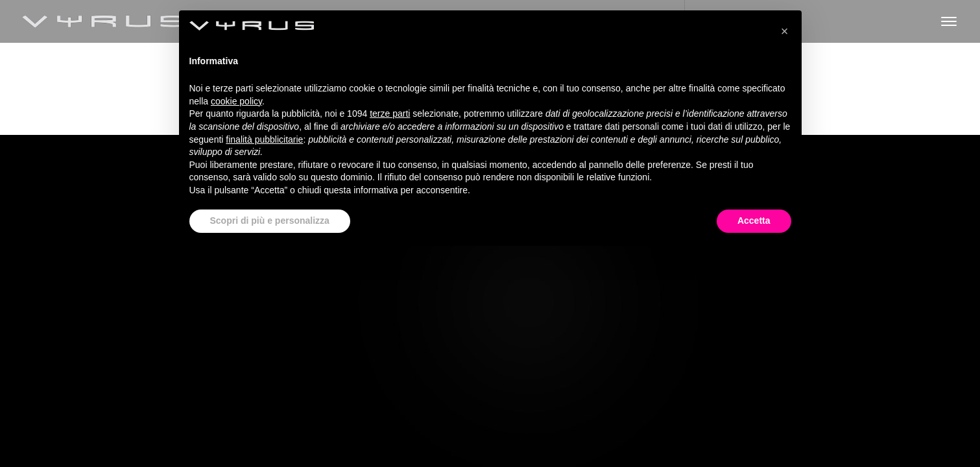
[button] (785, 31)
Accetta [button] (754, 221)
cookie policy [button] (236, 101)
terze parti (390, 114)
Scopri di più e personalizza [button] (270, 221)
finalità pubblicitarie (264, 139)
